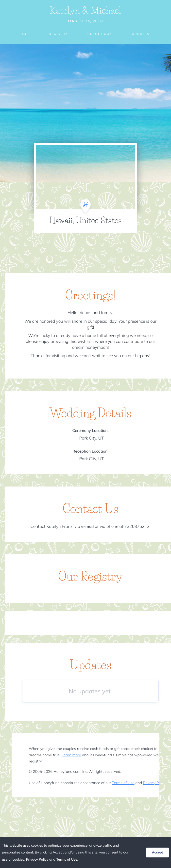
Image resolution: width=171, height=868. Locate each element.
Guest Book (100, 34)
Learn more (71, 755)
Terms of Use (123, 783)
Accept (157, 852)
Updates (141, 34)
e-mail (88, 526)
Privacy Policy (155, 783)
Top (25, 34)
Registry (58, 34)
